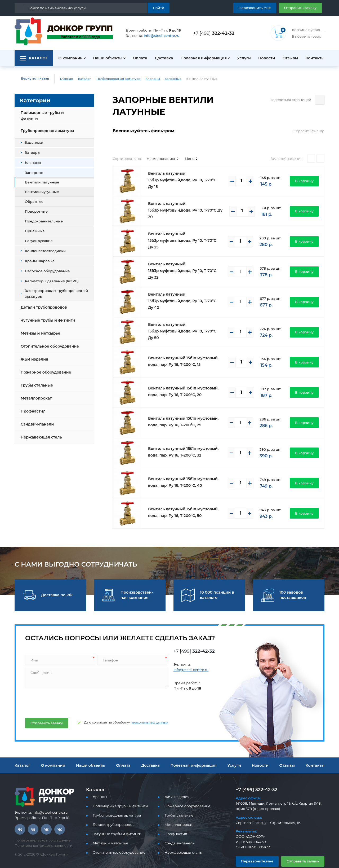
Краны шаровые (38, 257)
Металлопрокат (35, 394)
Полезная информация (201, 58)
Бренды (99, 785)
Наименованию (156, 146)
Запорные (162, 79)
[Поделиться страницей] (320, 100)
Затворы (32, 148)
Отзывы (290, 58)
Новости (265, 58)
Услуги (241, 58)
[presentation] (65, 690)
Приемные (33, 227)
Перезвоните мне (255, 849)
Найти (159, 8)
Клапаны (143, 79)
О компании (68, 58)
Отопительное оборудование (48, 342)
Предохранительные (41, 217)
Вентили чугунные (39, 187)
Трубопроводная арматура (112, 79)
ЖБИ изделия (33, 355)
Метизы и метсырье (39, 329)
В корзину (306, 169)
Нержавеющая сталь (40, 433)
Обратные (33, 197)
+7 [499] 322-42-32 (255, 777)
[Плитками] (311, 147)
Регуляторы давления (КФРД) (48, 277)
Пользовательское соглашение (39, 828)
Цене (183, 146)
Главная (63, 79)
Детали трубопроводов (42, 303)
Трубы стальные (36, 381)
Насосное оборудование (44, 267)
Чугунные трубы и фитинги (46, 316)
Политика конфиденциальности (40, 834)
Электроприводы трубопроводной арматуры (52, 289)
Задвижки (33, 138)
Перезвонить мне (261, 8)
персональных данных (138, 711)
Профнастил (32, 407)
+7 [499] (215, 33)
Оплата (137, 58)
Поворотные (35, 207)
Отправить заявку (302, 8)
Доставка (162, 58)
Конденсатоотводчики (42, 246)
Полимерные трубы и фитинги (49, 113)
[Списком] (320, 147)
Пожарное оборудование (44, 368)
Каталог (81, 79)
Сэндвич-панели (36, 420)
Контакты (316, 58)
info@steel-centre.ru (159, 36)
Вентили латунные (40, 178)
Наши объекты (104, 58)
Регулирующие (37, 236)
